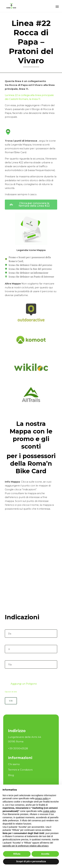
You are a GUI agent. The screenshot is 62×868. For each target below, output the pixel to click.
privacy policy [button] (42, 798)
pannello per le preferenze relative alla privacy (26, 846)
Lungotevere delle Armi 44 (25, 737)
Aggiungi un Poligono (21, 684)
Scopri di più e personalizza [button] (31, 861)
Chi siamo (14, 764)
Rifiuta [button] (17, 854)
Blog (11, 775)
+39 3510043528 (18, 748)
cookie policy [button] (49, 811)
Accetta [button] (45, 854)
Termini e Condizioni (20, 770)
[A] (31, 649)
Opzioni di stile (11, 692)
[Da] (31, 634)
